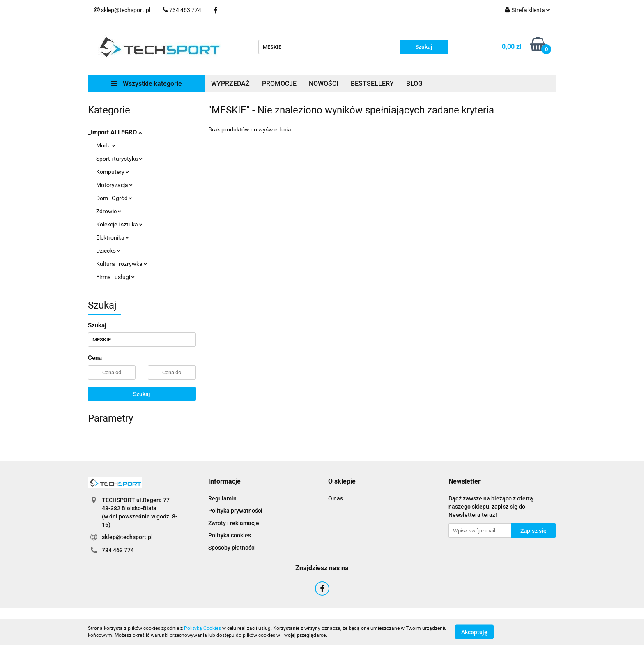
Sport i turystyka (119, 159)
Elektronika (113, 237)
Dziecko (108, 251)
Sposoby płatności (232, 548)
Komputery (113, 172)
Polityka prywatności (235, 511)
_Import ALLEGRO (115, 132)
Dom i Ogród (114, 198)
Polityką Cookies (202, 628)
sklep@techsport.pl (127, 537)
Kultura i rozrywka (122, 264)
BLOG (414, 84)
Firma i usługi (115, 277)
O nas (336, 498)
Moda (106, 145)
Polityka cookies (230, 535)
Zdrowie (109, 211)
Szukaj (142, 394)
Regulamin (222, 498)
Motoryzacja (114, 185)
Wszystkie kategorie (147, 84)
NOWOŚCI (324, 84)
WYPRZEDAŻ (230, 84)
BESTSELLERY (372, 84)
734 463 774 (118, 550)
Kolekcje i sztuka (119, 224)
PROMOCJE (279, 84)
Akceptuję (474, 632)
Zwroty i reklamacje (234, 523)
